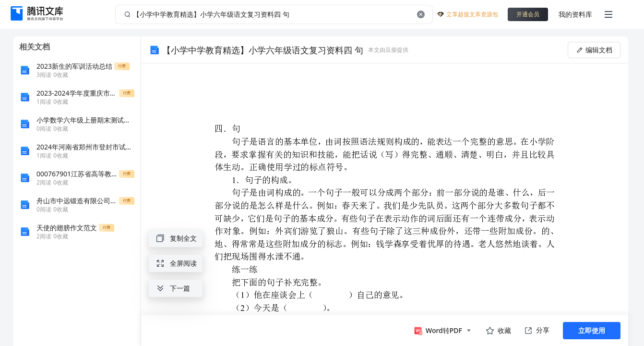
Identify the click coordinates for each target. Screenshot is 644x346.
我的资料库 (575, 14)
